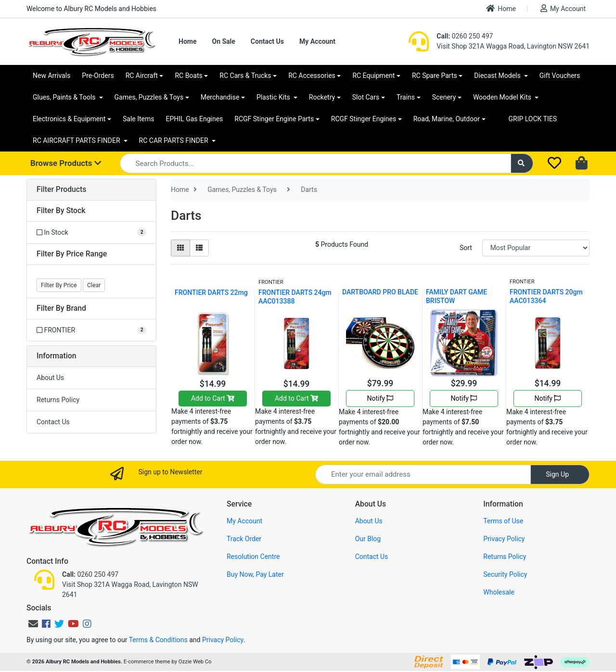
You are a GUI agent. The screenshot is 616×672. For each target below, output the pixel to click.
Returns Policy (58, 400)
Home (501, 8)
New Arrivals (51, 76)
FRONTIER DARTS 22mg (211, 292)
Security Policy (505, 574)
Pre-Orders (98, 76)
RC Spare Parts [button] (435, 76)
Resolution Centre (253, 557)
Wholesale (499, 592)
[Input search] (315, 163)
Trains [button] (406, 97)
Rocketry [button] (322, 97)
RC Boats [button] (188, 76)
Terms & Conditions (158, 640)
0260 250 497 (465, 36)
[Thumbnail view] (180, 248)
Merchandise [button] (220, 97)
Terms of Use (503, 521)
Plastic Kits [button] (274, 97)
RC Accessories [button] (312, 76)
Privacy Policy (504, 539)
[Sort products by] (536, 248)
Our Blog (368, 539)
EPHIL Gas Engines (195, 119)
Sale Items (139, 119)
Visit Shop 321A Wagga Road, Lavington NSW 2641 (513, 46)
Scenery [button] (444, 97)
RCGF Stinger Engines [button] (364, 119)
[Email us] (33, 624)
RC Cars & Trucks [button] (245, 76)
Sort (466, 248)
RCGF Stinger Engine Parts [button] (274, 119)
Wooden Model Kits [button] (503, 97)
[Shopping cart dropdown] (583, 164)
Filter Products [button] (61, 190)
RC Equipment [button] (373, 76)
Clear (94, 285)
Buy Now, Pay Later (255, 574)
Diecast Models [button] (498, 76)
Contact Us (267, 41)
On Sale (223, 41)
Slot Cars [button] (366, 97)
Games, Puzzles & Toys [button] (149, 97)
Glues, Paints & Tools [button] (65, 97)
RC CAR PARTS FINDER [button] (174, 140)
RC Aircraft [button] (142, 76)
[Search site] (522, 163)
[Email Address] (423, 475)
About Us (50, 378)
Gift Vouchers (560, 76)
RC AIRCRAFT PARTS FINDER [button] (77, 140)
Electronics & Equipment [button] (69, 119)
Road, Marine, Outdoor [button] (447, 119)
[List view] (199, 248)
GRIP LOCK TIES (533, 119)
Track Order (244, 539)
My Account (563, 8)
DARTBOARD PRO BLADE (380, 292)
